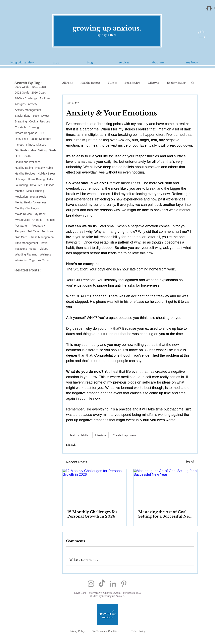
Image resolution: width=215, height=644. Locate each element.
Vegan (33, 249)
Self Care (33, 231)
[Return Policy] (138, 631)
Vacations (21, 249)
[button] (202, 34)
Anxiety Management (28, 110)
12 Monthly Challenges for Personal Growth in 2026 (92, 514)
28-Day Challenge (26, 98)
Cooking (34, 127)
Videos (44, 249)
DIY (42, 133)
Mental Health (39, 197)
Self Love (47, 231)
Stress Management (42, 237)
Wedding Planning (26, 254)
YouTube (43, 260)
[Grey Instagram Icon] (91, 584)
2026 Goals (39, 93)
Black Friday (23, 116)
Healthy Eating (24, 168)
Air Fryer (45, 98)
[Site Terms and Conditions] (106, 631)
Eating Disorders (41, 139)
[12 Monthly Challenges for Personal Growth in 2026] (95, 487)
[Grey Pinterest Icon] (124, 584)
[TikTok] (102, 584)
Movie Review (24, 214)
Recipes (20, 231)
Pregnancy (38, 226)
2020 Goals (22, 87)
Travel (44, 243)
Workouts (21, 260)
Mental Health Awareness (31, 202)
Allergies (20, 104)
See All (190, 462)
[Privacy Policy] (77, 631)
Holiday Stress (46, 174)
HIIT (18, 156)
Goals (53, 150)
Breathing (21, 121)
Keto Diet (36, 185)
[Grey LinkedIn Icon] (113, 584)
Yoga (32, 260)
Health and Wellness (28, 162)
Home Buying (36, 179)
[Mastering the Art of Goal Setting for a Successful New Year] (165, 487)
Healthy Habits (45, 168)
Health (27, 156)
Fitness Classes (36, 145)
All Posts (67, 83)
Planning (50, 220)
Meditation (21, 197)
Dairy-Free (22, 139)
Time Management (27, 243)
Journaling (21, 185)
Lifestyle (49, 185)
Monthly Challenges (27, 208)
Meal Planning (35, 191)
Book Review (41, 116)
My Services (23, 220)
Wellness (46, 254)
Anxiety (32, 104)
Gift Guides (22, 150)
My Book (40, 214)
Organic (37, 220)
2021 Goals (39, 87)
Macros (20, 191)
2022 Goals (22, 93)
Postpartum (22, 226)
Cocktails (21, 127)
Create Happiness (26, 133)
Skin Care (21, 237)
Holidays (20, 179)
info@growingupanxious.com (105, 593)
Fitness (19, 145)
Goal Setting (39, 150)
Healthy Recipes (25, 174)
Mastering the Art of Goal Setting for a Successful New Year (165, 514)
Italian (51, 179)
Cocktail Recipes (39, 121)
